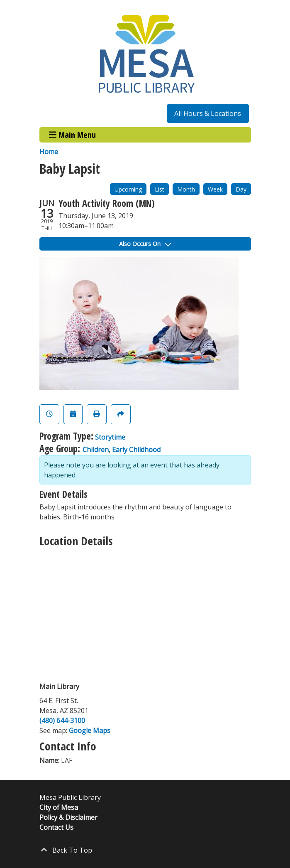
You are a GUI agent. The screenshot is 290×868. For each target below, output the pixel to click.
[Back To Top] (145, 850)
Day (241, 189)
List (160, 189)
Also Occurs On (145, 244)
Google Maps (90, 730)
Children (96, 450)
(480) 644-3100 (62, 720)
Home (49, 152)
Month (186, 189)
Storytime (110, 437)
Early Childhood (136, 450)
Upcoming (128, 189)
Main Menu (72, 135)
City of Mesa (59, 807)
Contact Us (56, 827)
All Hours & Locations (208, 113)
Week (215, 189)
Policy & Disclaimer (68, 817)
